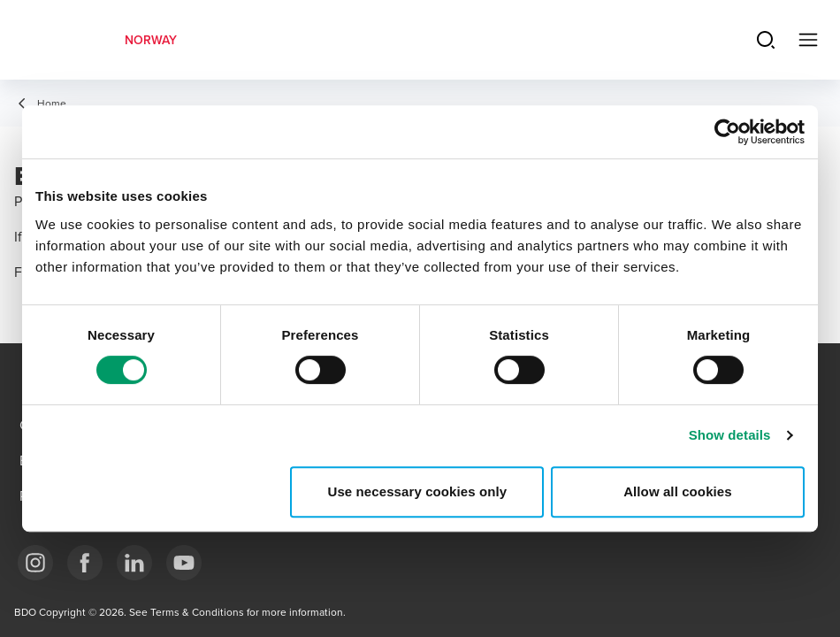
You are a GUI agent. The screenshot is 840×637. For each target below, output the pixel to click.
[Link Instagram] (35, 563)
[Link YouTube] (184, 563)
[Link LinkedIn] (134, 563)
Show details (730, 435)
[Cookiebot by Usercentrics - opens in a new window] (727, 132)
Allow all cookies (678, 491)
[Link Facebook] (85, 563)
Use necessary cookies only (418, 491)
